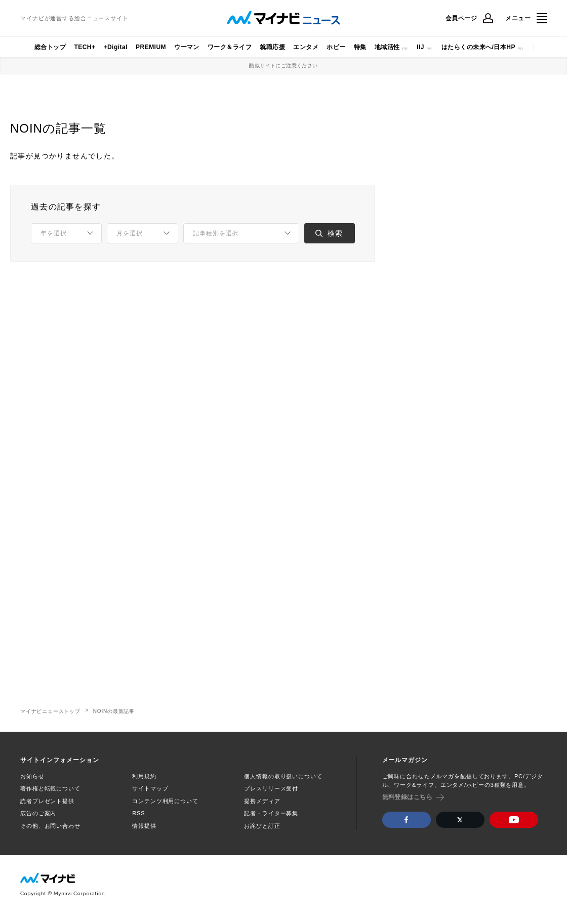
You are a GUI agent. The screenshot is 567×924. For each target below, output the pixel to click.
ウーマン (187, 47)
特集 (360, 47)
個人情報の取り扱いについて (283, 776)
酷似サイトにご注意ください (283, 66)
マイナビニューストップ (50, 711)
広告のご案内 (38, 813)
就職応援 (272, 47)
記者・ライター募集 (271, 813)
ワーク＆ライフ (230, 47)
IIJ (420, 47)
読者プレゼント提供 (47, 801)
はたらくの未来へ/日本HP (478, 47)
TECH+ (85, 47)
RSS (138, 813)
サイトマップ (150, 788)
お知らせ (32, 776)
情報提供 (144, 826)
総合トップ (50, 47)
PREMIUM (151, 47)
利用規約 (144, 776)
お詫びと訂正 (262, 826)
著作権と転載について (50, 788)
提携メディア (262, 801)
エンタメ (306, 47)
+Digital (115, 47)
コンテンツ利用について (165, 801)
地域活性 (387, 47)
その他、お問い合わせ (50, 826)
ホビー (336, 47)
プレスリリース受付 (271, 788)
